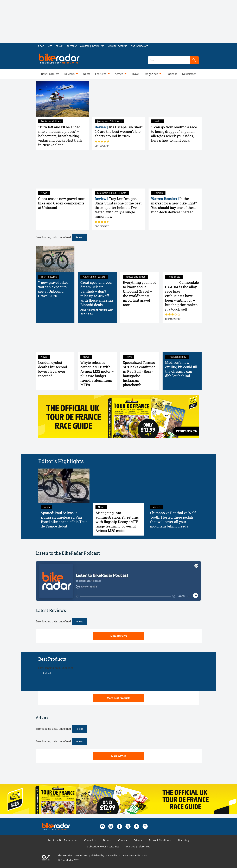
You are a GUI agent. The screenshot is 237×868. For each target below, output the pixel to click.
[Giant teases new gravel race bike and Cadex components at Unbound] (62, 171)
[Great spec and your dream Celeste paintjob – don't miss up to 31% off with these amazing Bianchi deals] (97, 259)
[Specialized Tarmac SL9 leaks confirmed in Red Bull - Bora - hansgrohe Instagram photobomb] (140, 339)
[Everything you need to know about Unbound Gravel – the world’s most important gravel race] (140, 259)
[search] (194, 60)
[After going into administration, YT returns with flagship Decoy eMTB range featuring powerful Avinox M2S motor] (118, 486)
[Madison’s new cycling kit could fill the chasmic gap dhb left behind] (182, 339)
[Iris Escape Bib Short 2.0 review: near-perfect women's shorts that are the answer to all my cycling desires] (119, 99)
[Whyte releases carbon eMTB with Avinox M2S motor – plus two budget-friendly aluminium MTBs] (97, 339)
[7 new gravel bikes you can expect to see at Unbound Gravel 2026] (55, 259)
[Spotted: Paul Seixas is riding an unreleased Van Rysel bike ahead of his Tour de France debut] (64, 486)
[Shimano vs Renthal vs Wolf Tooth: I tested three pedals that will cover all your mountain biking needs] (173, 486)
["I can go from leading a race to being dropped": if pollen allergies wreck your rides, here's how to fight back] (175, 99)
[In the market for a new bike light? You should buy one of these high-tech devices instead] (175, 171)
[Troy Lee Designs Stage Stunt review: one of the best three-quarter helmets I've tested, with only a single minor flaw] (119, 171)
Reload (80, 237)
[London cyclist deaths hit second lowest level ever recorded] (55, 339)
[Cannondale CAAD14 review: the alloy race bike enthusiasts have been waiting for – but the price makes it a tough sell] (182, 259)
